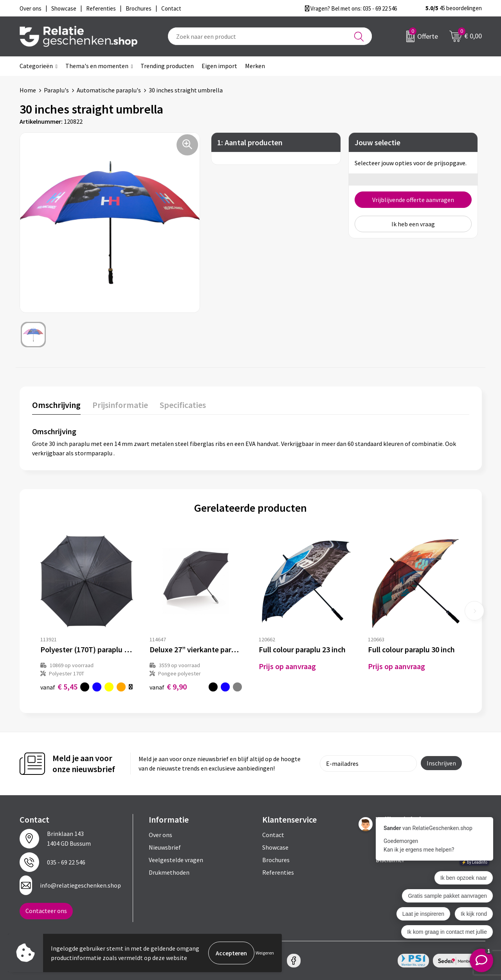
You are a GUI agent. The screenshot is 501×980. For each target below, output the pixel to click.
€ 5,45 (59, 687)
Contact (273, 835)
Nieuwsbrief (165, 847)
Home (28, 90)
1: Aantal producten (250, 142)
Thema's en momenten (97, 66)
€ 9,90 (168, 687)
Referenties (278, 872)
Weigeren (265, 953)
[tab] (56, 407)
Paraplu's (56, 90)
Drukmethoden (169, 872)
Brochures (276, 860)
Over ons (160, 835)
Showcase (275, 847)
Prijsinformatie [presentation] (120, 405)
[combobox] (270, 36)
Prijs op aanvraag (287, 666)
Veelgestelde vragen (176, 860)
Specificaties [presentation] (183, 405)
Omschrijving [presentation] (56, 405)
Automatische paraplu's (109, 90)
